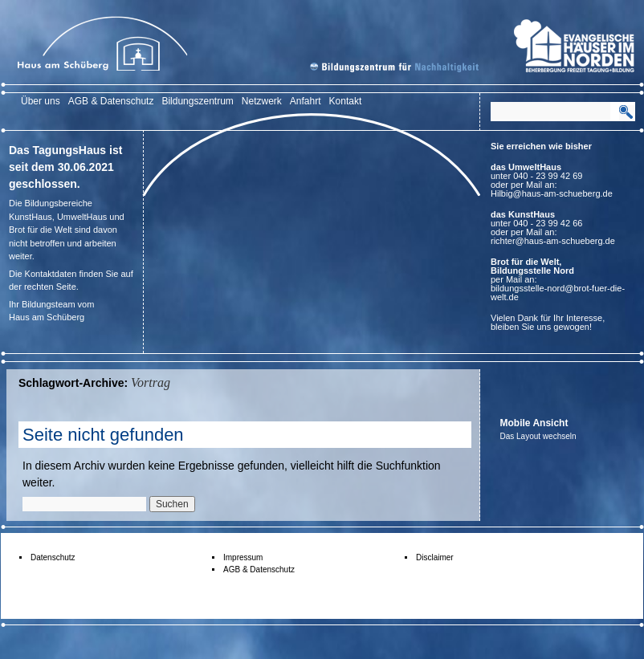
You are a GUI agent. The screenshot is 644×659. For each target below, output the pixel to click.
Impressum (243, 557)
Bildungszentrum (197, 101)
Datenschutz (53, 557)
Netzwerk (262, 101)
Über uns (41, 101)
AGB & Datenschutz (111, 101)
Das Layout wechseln (538, 436)
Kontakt (346, 101)
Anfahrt (306, 101)
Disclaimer (435, 557)
